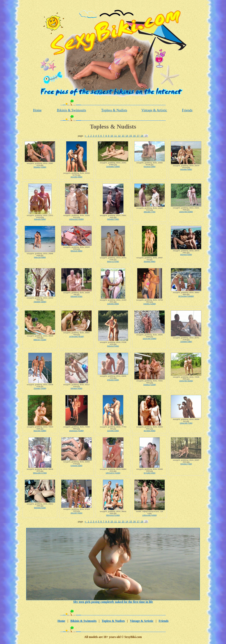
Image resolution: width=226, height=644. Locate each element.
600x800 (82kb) (77, 388)
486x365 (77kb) (150, 212)
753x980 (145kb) (40, 388)
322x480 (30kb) (77, 177)
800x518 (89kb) (77, 251)
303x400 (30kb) (40, 219)
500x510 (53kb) (113, 346)
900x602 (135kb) (40, 167)
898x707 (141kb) (40, 340)
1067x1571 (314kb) (113, 473)
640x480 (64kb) (186, 169)
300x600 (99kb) (150, 261)
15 (131, 136)
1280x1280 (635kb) (150, 515)
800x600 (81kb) (40, 508)
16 (134, 136)
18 (142, 136)
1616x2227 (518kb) (76, 431)
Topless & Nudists (114, 110)
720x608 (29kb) (186, 342)
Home (37, 110)
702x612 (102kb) (150, 385)
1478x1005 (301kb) (76, 336)
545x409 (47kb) (77, 296)
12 (119, 136)
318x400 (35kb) (113, 304)
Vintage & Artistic (154, 110)
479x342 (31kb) (113, 380)
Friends (187, 110)
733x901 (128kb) (150, 304)
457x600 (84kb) (150, 431)
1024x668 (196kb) (113, 167)
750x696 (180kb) (40, 302)
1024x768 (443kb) (186, 212)
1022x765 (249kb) (150, 339)
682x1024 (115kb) (113, 515)
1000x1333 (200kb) (76, 219)
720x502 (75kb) (186, 464)
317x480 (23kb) (150, 473)
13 (123, 136)
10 (112, 136)
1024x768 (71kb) (186, 423)
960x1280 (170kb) (40, 473)
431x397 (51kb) (77, 513)
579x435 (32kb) (77, 466)
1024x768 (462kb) (186, 381)
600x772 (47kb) (113, 261)
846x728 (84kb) (40, 257)
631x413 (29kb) (150, 167)
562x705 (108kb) (40, 431)
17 (138, 136)
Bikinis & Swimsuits (72, 110)
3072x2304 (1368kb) (186, 296)
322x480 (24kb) (113, 431)
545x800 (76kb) (113, 219)
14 (127, 136)
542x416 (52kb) (186, 255)
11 (115, 136)
